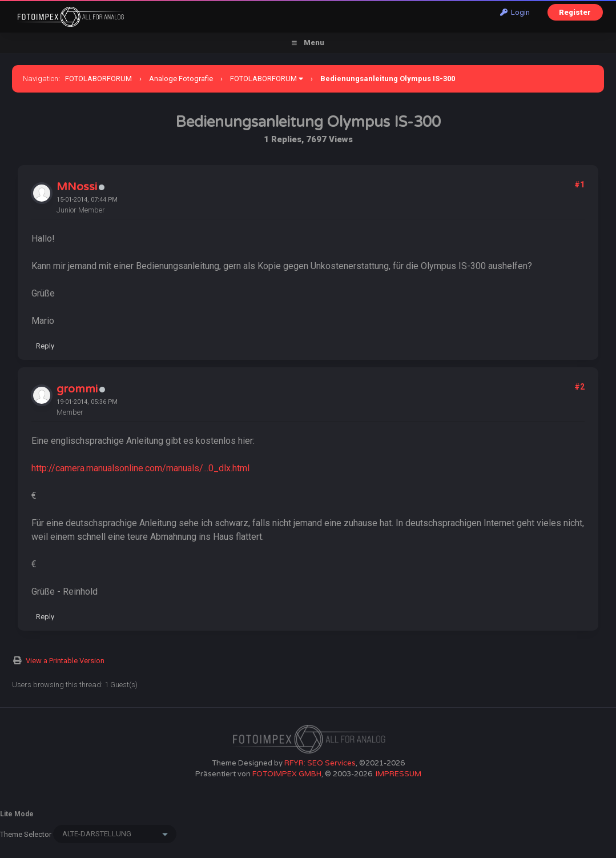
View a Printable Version (65, 661)
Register (575, 12)
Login (515, 12)
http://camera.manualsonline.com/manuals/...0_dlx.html (140, 468)
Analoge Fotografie (181, 79)
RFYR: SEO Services (320, 763)
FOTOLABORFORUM (98, 79)
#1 (579, 185)
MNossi (77, 187)
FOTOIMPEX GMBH (287, 774)
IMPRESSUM (398, 774)
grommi (77, 389)
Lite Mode (17, 814)
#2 (579, 387)
